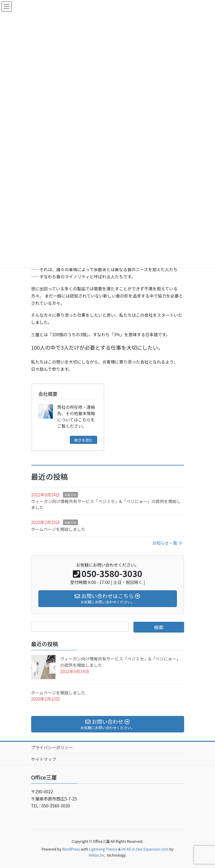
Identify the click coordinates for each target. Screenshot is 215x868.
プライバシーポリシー (52, 747)
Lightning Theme (103, 849)
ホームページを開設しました (58, 529)
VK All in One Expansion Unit (145, 849)
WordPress (71, 849)
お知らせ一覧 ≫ (167, 543)
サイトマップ (44, 759)
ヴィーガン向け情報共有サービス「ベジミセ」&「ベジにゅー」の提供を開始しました (106, 504)
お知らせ (70, 495)
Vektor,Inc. (97, 855)
